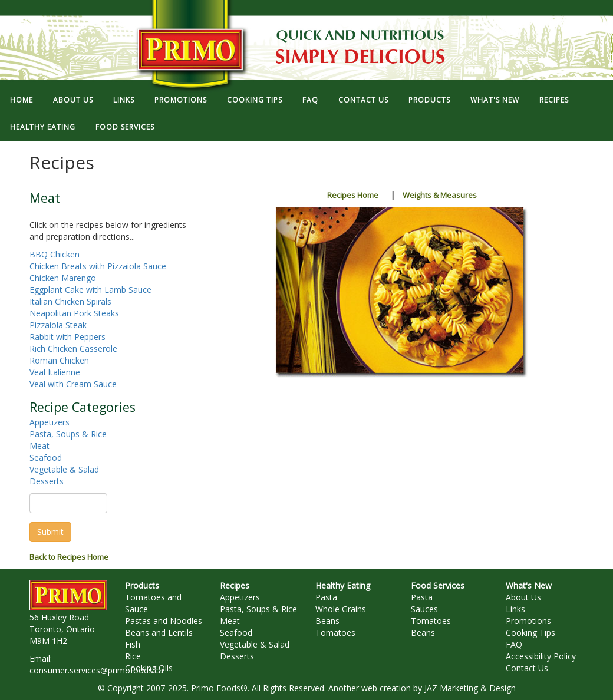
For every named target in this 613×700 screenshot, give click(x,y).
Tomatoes (335, 633)
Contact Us (527, 668)
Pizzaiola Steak (58, 325)
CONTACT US (363, 100)
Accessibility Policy (541, 656)
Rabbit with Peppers (67, 337)
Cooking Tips (530, 633)
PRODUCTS (429, 100)
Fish (133, 644)
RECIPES (554, 100)
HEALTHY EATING (43, 127)
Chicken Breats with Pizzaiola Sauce (98, 266)
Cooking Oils (149, 668)
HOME (22, 100)
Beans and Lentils (159, 633)
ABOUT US (73, 100)
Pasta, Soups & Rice (68, 434)
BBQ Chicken (55, 254)
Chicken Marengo (63, 278)
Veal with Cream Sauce (73, 384)
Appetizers (50, 422)
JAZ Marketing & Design (470, 688)
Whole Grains (341, 609)
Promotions (528, 621)
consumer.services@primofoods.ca (96, 670)
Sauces (424, 609)
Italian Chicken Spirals (70, 301)
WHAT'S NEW (495, 100)
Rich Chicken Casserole (73, 349)
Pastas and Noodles (164, 621)
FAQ (310, 100)
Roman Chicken (59, 360)
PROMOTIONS (181, 100)
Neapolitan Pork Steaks (74, 313)
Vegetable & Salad (64, 469)
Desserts (47, 481)
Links (515, 609)
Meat (39, 446)
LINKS (124, 100)
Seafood (46, 458)
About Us (523, 597)
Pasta (326, 597)
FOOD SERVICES (125, 127)
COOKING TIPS (255, 100)
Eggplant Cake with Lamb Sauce (90, 290)
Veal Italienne (55, 372)
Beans (327, 621)
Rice (133, 656)
